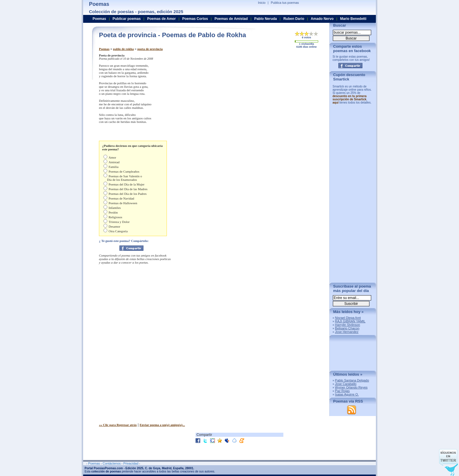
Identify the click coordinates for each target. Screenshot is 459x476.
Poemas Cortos (195, 19)
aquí (336, 103)
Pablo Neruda (265, 19)
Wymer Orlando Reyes (351, 387)
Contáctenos (112, 463)
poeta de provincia (150, 49)
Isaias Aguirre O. (347, 394)
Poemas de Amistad (231, 19)
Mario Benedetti (353, 19)
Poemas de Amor (162, 19)
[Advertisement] (276, 94)
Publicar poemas (127, 19)
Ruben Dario (294, 19)
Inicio (262, 3)
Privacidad (131, 463)
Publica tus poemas (285, 3)
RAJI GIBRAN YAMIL (350, 321)
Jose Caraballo (346, 384)
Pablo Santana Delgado (352, 380)
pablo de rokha (123, 49)
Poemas (104, 49)
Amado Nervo (322, 19)
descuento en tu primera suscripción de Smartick (350, 98)
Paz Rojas (342, 391)
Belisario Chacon (347, 328)
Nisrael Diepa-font (348, 318)
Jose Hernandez (347, 332)
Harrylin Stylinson (347, 325)
